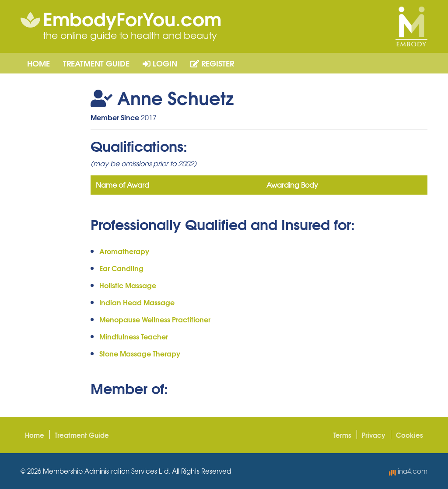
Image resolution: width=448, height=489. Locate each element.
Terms (342, 435)
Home (38, 63)
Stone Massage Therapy (140, 353)
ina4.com (408, 471)
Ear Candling (121, 268)
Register (212, 63)
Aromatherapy (124, 251)
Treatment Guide (96, 63)
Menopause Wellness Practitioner (155, 319)
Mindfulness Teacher (134, 336)
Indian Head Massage (137, 302)
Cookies (409, 435)
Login (160, 63)
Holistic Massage (128, 285)
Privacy (374, 435)
